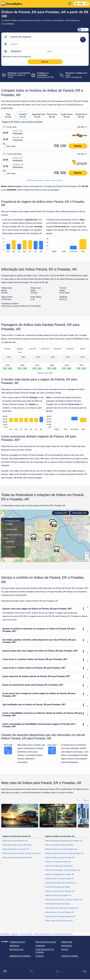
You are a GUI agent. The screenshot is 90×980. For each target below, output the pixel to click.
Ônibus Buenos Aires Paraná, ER (15, 841)
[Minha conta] (69, 4)
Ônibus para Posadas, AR (63, 934)
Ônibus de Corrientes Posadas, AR (58, 862)
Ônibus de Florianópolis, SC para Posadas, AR (63, 870)
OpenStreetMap (77, 561)
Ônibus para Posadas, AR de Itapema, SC (61, 883)
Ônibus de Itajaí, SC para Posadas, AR (60, 879)
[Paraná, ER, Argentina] (48, 37)
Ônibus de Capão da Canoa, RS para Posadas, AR (64, 853)
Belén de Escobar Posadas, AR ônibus (59, 845)
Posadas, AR (79, 513)
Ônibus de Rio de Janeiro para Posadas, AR (62, 908)
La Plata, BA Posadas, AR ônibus (57, 887)
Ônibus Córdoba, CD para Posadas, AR (60, 858)
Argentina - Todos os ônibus (22, 934)
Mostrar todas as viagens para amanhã (45, 180)
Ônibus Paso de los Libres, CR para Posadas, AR (64, 900)
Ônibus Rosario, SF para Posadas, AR (59, 912)
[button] (48, 537)
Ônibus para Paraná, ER (43, 934)
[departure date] (27, 51)
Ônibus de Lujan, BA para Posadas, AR (60, 891)
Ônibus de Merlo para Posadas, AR (58, 895)
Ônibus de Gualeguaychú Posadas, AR (60, 874)
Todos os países (70, 956)
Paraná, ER (61, 513)
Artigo (65, 950)
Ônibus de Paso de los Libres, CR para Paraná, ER (21, 853)
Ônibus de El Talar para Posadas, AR (59, 866)
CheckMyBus (5, 934)
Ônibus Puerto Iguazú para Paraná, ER (17, 858)
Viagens (40, 956)
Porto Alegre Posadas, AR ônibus (57, 904)
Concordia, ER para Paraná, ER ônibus (17, 845)
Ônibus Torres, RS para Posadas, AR (59, 921)
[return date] (66, 51)
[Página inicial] (11, 4)
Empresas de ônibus (20, 956)
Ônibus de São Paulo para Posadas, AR (60, 917)
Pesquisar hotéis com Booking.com (18, 57)
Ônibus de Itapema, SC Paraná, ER (16, 849)
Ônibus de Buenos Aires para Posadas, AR (61, 849)
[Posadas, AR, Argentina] (48, 44)
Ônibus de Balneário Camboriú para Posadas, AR (64, 841)
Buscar (78, 146)
